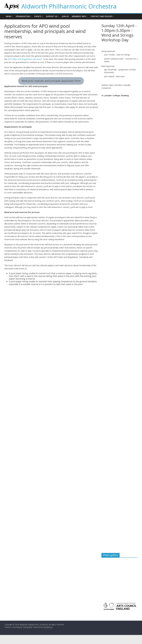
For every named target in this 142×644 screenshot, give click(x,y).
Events (38, 16)
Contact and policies (101, 16)
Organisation (23, 16)
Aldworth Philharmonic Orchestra (69, 6)
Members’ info (79, 16)
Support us (52, 16)
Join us (65, 16)
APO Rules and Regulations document (25, 59)
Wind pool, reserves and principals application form (51, 81)
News (9, 16)
